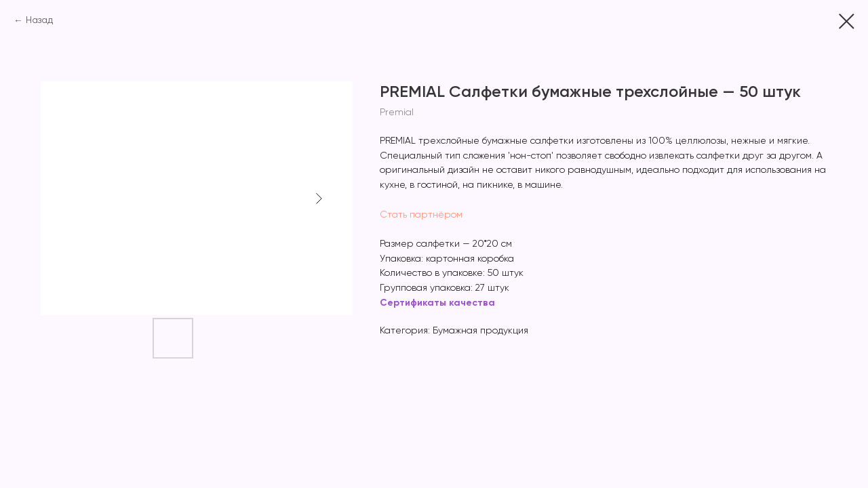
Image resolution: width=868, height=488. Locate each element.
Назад (39, 20)
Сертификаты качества (437, 303)
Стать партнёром (421, 215)
